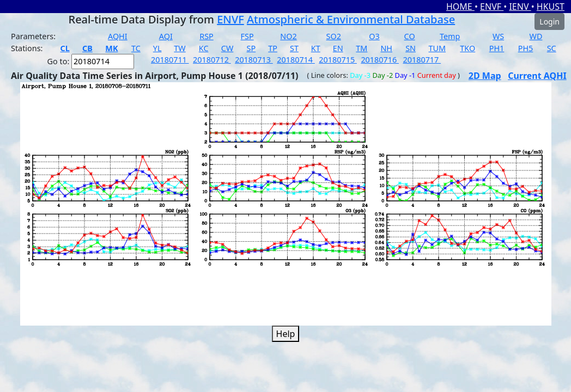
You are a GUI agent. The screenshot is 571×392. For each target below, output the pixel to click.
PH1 (497, 48)
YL (157, 48)
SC (552, 48)
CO (410, 36)
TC (136, 48)
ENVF (492, 7)
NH (386, 48)
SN (411, 48)
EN (338, 48)
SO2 (334, 36)
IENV (520, 7)
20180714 (296, 60)
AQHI (118, 36)
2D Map (485, 76)
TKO (467, 48)
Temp (450, 36)
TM (362, 48)
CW (227, 48)
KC (204, 48)
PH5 (526, 48)
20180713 (254, 60)
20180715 (338, 60)
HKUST (551, 7)
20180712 (212, 60)
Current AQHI (537, 76)
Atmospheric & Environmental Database (351, 19)
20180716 (380, 60)
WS (498, 36)
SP (251, 48)
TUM (438, 48)
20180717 (422, 60)
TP (273, 48)
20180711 (170, 60)
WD (536, 36)
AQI (166, 36)
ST (294, 48)
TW (180, 48)
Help (286, 334)
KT (316, 48)
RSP (206, 36)
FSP (247, 36)
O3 (374, 36)
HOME (460, 7)
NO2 (288, 36)
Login (549, 22)
